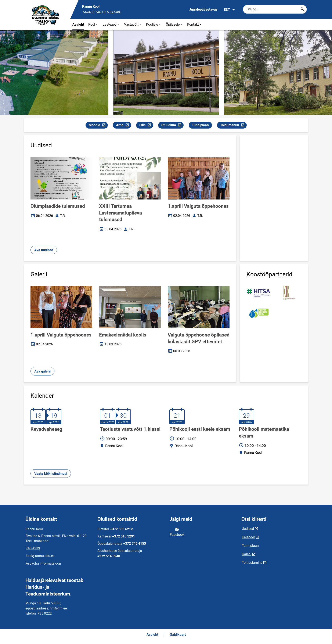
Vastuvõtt (133, 24)
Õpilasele (174, 24)
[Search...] (302, 9)
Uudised (248, 529)
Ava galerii (42, 371)
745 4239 (33, 548)
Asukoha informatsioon (43, 563)
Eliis (146, 126)
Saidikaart (178, 635)
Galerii (247, 554)
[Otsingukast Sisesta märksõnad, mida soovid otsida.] (275, 9)
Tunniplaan (200, 125)
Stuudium (172, 126)
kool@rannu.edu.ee (40, 556)
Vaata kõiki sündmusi (51, 474)
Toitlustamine (252, 563)
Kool (93, 24)
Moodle (98, 126)
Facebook (177, 532)
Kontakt (195, 24)
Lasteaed (111, 24)
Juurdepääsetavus (203, 9)
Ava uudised (44, 250)
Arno (123, 126)
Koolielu (154, 24)
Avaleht (78, 24)
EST (229, 10)
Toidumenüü (233, 126)
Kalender (248, 537)
